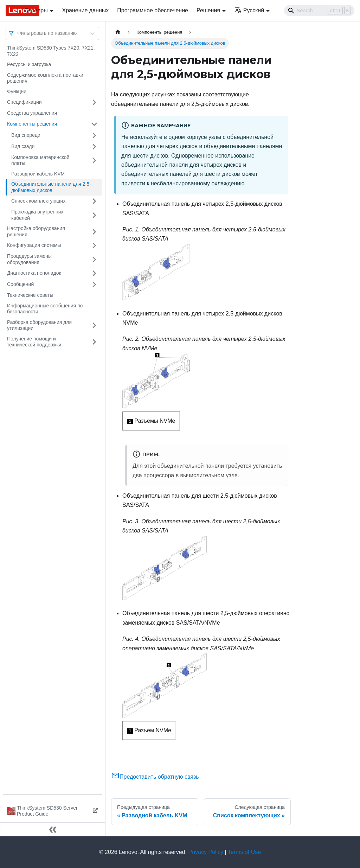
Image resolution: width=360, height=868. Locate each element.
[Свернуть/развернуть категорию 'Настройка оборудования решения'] (94, 232)
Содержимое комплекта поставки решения (45, 78)
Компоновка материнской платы (40, 160)
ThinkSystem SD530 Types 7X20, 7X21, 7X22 (51, 51)
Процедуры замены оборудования (29, 259)
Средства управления (32, 113)
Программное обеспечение (153, 10)
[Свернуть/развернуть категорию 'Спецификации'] (94, 102)
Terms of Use (244, 852)
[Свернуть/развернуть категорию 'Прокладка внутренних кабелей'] (94, 215)
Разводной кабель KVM (38, 174)
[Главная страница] (118, 32)
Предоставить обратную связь (155, 777)
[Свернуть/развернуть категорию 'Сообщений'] (94, 285)
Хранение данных (86, 10)
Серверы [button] (36, 10)
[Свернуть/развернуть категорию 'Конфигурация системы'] (94, 245)
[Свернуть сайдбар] (53, 829)
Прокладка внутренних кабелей (37, 215)
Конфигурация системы (34, 245)
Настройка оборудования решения (36, 231)
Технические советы (30, 295)
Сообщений (20, 284)
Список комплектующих (38, 201)
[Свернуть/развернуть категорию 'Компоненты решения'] (94, 124)
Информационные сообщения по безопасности (45, 309)
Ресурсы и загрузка (29, 64)
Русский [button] (249, 10)
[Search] (319, 11)
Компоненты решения (32, 124)
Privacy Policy (206, 852)
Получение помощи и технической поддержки (34, 342)
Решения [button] (208, 10)
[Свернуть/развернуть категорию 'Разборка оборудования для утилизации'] (94, 325)
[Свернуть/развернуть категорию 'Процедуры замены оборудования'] (94, 259)
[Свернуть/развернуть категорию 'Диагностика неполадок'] (94, 273)
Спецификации (24, 102)
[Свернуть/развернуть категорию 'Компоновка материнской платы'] (94, 161)
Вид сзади (23, 146)
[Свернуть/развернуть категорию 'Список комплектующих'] (94, 201)
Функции (17, 91)
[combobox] (18, 33)
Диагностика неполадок (34, 273)
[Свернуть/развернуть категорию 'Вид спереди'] (94, 135)
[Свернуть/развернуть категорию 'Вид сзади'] (94, 147)
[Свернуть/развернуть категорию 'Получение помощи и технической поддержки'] (94, 342)
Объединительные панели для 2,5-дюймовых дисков (51, 187)
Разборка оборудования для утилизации (39, 325)
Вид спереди (26, 135)
